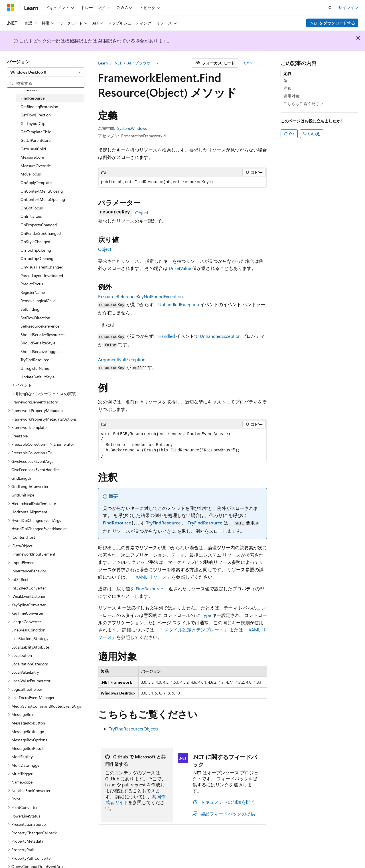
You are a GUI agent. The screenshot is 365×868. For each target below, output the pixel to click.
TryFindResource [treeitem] (35, 360)
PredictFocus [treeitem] (32, 284)
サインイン (348, 8)
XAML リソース (151, 577)
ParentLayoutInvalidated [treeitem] (42, 275)
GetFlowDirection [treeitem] (36, 115)
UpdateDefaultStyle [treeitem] (37, 377)
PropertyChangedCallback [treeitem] (34, 833)
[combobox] (46, 72)
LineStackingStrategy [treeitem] (30, 638)
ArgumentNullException (122, 359)
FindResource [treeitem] (33, 98)
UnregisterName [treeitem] (35, 368)
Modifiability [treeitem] (22, 757)
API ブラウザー (141, 63)
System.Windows (132, 128)
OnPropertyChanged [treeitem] (39, 225)
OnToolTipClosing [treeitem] (36, 250)
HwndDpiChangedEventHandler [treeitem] (39, 529)
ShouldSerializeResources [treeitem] (42, 335)
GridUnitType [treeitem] (23, 495)
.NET (118, 63)
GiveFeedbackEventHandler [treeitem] (35, 470)
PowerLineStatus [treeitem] (26, 816)
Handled (167, 336)
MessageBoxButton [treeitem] (28, 723)
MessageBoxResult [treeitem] (28, 748)
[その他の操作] (262, 63)
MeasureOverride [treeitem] (36, 166)
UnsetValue (180, 268)
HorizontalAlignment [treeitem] (29, 512)
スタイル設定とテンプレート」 (196, 630)
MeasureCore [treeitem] (32, 157)
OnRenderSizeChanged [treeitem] (41, 233)
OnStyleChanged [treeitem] (35, 242)
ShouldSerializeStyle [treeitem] (38, 343)
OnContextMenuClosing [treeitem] (42, 191)
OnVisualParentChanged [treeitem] (42, 267)
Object (142, 212)
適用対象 (291, 96)
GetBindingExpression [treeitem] (39, 107)
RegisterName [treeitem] (33, 292)
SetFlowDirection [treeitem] (35, 318)
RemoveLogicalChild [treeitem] (38, 301)
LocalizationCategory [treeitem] (30, 664)
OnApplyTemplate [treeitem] (36, 182)
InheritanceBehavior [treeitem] (29, 571)
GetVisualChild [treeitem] (33, 149)
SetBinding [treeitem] (30, 309)
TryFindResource (163, 523)
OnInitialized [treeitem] (31, 216)
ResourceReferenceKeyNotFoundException (140, 296)
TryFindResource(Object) (133, 729)
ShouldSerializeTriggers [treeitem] (40, 351)
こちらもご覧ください (303, 103)
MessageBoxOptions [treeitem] (29, 740)
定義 (287, 73)
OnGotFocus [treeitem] (32, 208)
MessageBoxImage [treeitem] (28, 731)
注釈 (287, 88)
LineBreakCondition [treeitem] (28, 630)
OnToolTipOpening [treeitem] (37, 258)
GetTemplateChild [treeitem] (36, 132)
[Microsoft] (11, 8)
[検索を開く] (330, 8)
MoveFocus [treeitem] (31, 174)
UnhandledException (179, 304)
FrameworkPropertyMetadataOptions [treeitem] (44, 419)
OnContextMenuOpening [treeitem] (43, 199)
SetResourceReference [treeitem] (40, 326)
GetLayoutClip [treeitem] (33, 123)
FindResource (117, 523)
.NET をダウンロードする (332, 23)
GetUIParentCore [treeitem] (36, 140)
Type (206, 615)
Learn (103, 63)
